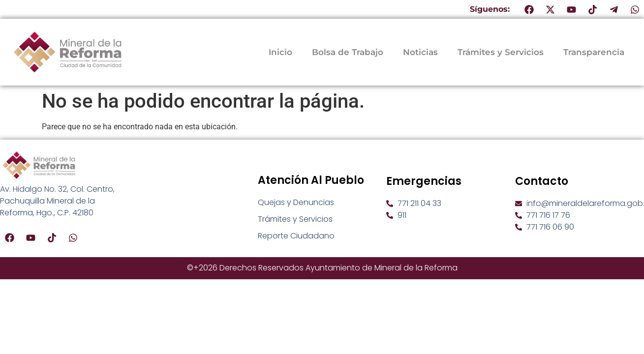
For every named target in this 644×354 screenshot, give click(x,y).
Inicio (280, 52)
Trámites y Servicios (501, 52)
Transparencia (594, 52)
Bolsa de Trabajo (348, 52)
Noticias (420, 52)
